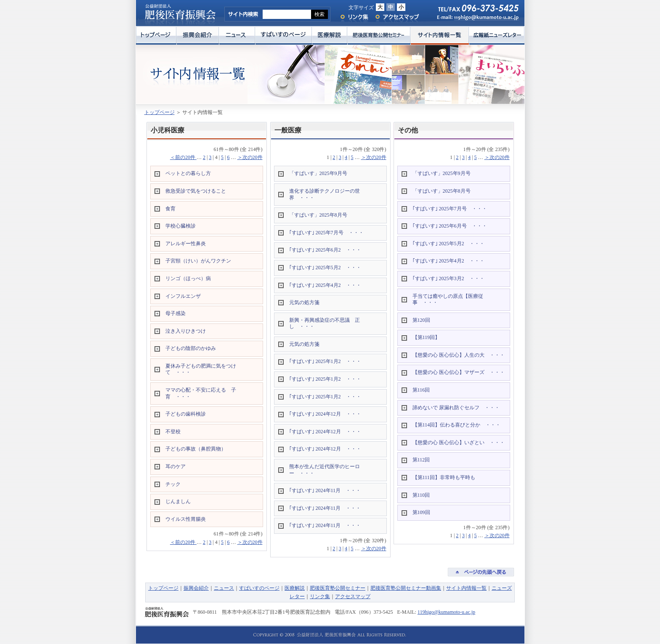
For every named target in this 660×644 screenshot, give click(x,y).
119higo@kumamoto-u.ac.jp (446, 612)
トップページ (156, 36)
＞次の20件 (250, 157)
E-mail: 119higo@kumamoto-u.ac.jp (474, 20)
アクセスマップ (397, 17)
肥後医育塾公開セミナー (379, 36)
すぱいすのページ (283, 36)
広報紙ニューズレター (497, 36)
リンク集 (354, 17)
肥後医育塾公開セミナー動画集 (406, 588)
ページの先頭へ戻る (481, 572)
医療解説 (330, 36)
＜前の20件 (183, 157)
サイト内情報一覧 (440, 36)
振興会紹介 (198, 36)
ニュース (237, 36)
